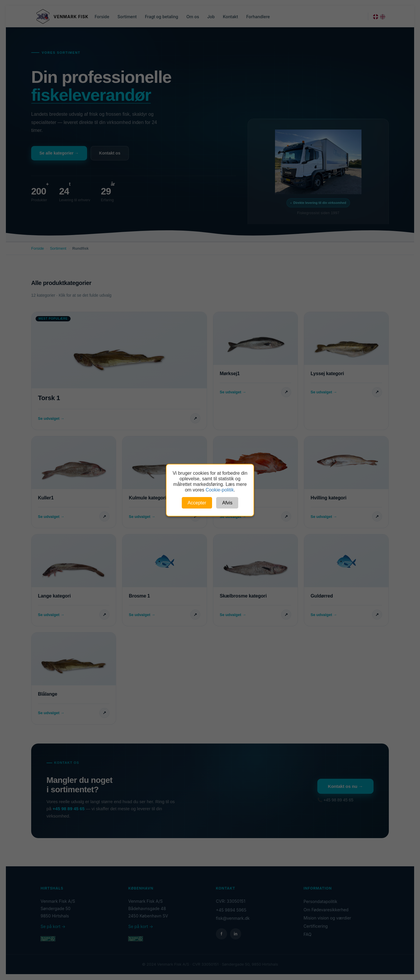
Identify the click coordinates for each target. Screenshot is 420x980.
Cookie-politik (220, 490)
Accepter (197, 503)
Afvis (227, 503)
